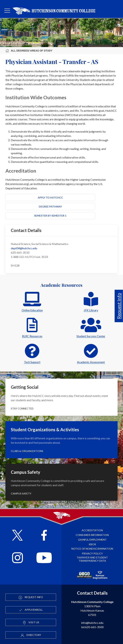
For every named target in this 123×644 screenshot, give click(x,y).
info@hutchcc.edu (92, 623)
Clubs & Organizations (27, 451)
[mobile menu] (7, 11)
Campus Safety (21, 493)
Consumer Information (92, 535)
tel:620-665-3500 (92, 627)
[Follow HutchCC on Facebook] (44, 536)
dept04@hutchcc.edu (24, 248)
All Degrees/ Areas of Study (29, 51)
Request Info (119, 306)
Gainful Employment (92, 540)
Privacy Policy (92, 553)
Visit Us (31, 623)
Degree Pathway (50, 207)
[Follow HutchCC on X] (17, 536)
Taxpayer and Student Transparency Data (92, 559)
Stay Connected (22, 408)
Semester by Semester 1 (50, 216)
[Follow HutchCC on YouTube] (44, 558)
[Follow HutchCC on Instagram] (17, 558)
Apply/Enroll (31, 610)
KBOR (92, 544)
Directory (31, 635)
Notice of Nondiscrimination (92, 549)
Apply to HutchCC (50, 198)
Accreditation (92, 530)
